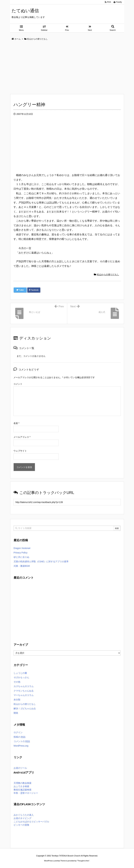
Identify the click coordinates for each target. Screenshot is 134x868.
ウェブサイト (20, 451)
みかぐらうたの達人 (24, 815)
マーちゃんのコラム (24, 695)
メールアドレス (22, 437)
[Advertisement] (67, 68)
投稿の (20, 737)
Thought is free (83, 861)
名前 (16, 423)
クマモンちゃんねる (24, 691)
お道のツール (20, 768)
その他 (17, 682)
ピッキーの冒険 (21, 825)
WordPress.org (21, 746)
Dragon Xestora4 (22, 548)
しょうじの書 (20, 673)
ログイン (18, 732)
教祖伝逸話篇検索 (23, 790)
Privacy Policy (21, 553)
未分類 (17, 700)
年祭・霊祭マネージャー (26, 793)
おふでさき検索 (21, 787)
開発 (16, 713)
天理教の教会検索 (23, 783)
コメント (18, 384)
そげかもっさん (21, 677)
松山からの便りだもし (108, 274)
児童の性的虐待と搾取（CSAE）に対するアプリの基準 (41, 561)
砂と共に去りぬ (21, 557)
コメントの (22, 741)
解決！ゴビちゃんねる (25, 708)
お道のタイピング (23, 818)
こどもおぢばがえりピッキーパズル (31, 822)
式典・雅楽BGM (22, 566)
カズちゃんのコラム (24, 686)
